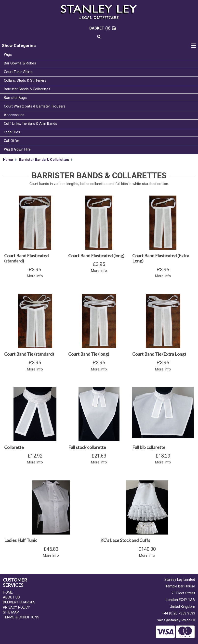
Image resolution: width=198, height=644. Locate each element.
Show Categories (19, 46)
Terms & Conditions (21, 617)
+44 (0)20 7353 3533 (178, 613)
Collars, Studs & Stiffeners (25, 81)
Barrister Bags (15, 98)
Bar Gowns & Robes (20, 63)
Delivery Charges (19, 602)
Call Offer (12, 141)
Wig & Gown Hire (17, 149)
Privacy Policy (16, 607)
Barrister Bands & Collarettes (27, 89)
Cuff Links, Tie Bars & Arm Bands (31, 124)
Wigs (8, 55)
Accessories (14, 115)
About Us (11, 597)
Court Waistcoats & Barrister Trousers (35, 106)
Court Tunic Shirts (18, 72)
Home (8, 160)
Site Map (11, 612)
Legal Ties (12, 132)
